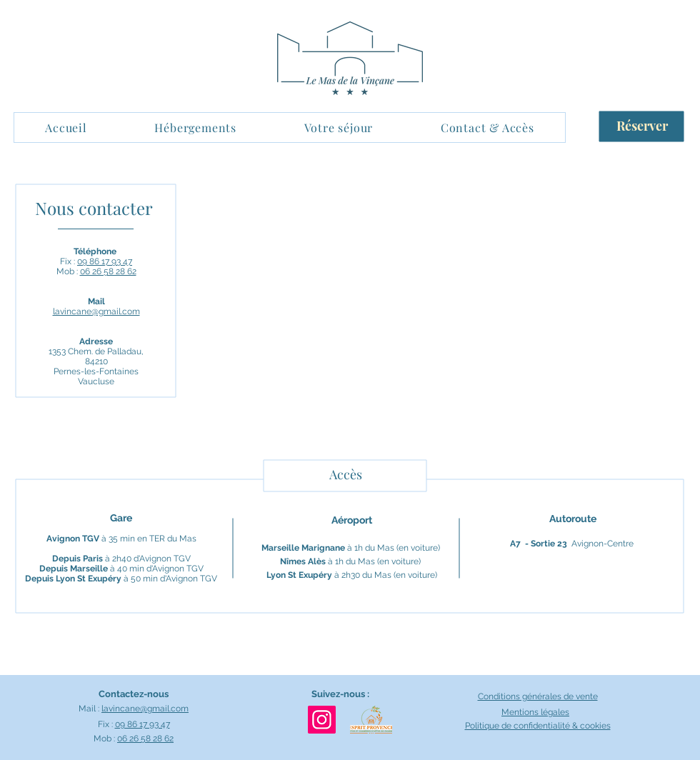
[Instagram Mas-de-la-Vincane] (322, 720)
